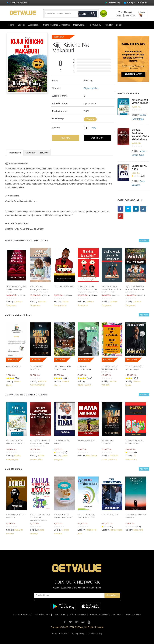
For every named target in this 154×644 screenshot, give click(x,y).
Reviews (44, 153)
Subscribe (112, 595)
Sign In (142, 3)
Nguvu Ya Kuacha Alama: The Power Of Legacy (135, 289)
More (84, 14)
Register (109, 25)
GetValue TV (96, 25)
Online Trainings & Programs (56, 25)
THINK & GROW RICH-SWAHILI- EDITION (110, 369)
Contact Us (117, 615)
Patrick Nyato (116, 530)
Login (119, 25)
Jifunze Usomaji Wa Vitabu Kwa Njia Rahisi (16, 289)
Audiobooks (34, 25)
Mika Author (91, 456)
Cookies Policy (95, 634)
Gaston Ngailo (14, 366)
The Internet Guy (110, 515)
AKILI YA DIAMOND (64, 286)
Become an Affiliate (99, 615)
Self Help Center (42, 615)
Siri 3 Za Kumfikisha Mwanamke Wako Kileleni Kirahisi (40, 443)
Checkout (119, 16)
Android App (113, 3)
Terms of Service (60, 634)
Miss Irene (138, 530)
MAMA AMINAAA (87, 440)
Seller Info (31, 153)
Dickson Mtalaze (91, 88)
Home (11, 25)
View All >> (144, 241)
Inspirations (80, 25)
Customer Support (22, 615)
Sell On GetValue (78, 615)
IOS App (129, 3)
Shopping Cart (130, 16)
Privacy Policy (78, 634)
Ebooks (21, 25)
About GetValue (133, 615)
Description (15, 153)
